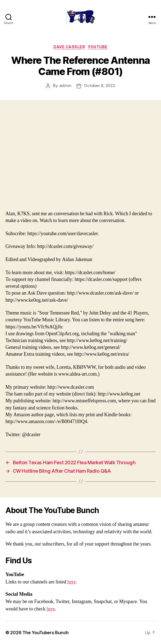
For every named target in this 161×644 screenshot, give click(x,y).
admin (65, 86)
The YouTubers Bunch (45, 633)
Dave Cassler (69, 47)
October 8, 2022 (99, 86)
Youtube (98, 47)
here (72, 582)
